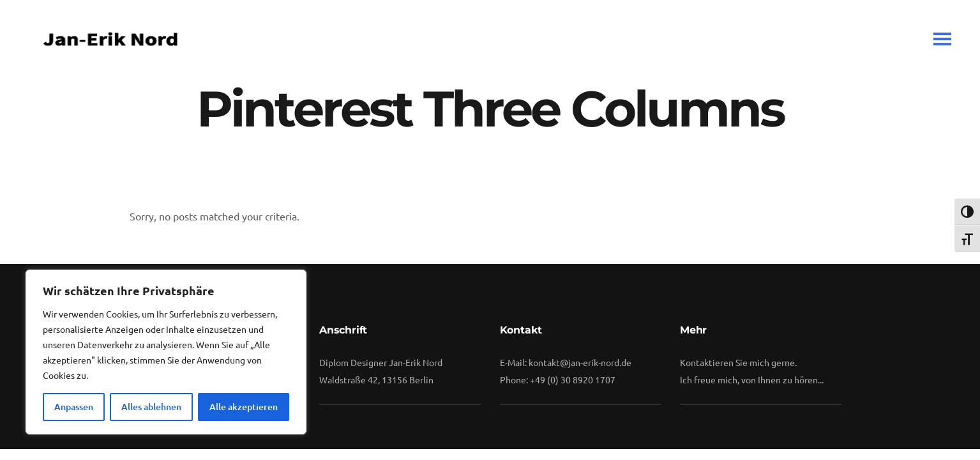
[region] (166, 352)
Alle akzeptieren (244, 407)
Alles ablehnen (151, 407)
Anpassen (74, 407)
